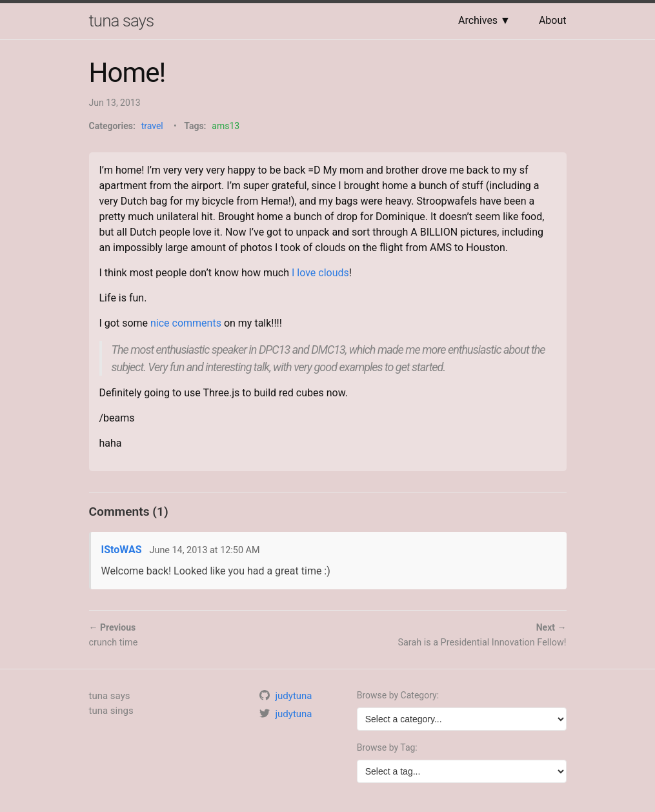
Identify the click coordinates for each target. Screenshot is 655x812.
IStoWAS (122, 550)
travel (152, 126)
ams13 (226, 126)
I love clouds (320, 273)
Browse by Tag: (387, 747)
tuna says (122, 21)
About (553, 20)
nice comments (186, 323)
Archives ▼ (484, 20)
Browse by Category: (398, 695)
